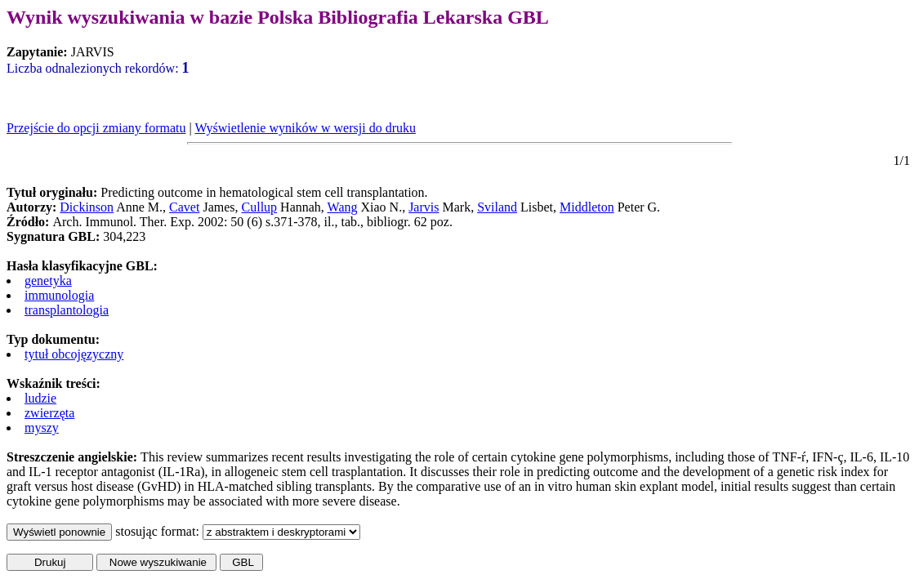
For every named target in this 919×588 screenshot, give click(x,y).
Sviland (497, 207)
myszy (42, 428)
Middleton (587, 207)
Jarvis (424, 207)
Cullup (260, 207)
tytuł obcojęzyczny (74, 354)
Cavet (184, 207)
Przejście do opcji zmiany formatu (96, 128)
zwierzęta (49, 413)
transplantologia (67, 310)
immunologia (59, 295)
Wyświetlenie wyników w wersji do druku (305, 128)
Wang (343, 207)
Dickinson (87, 207)
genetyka (48, 281)
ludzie (40, 398)
